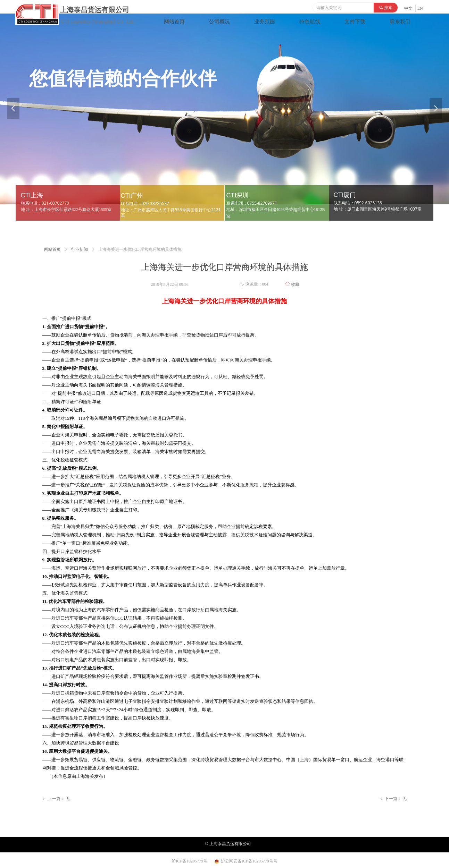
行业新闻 (80, 249)
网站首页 (52, 249)
